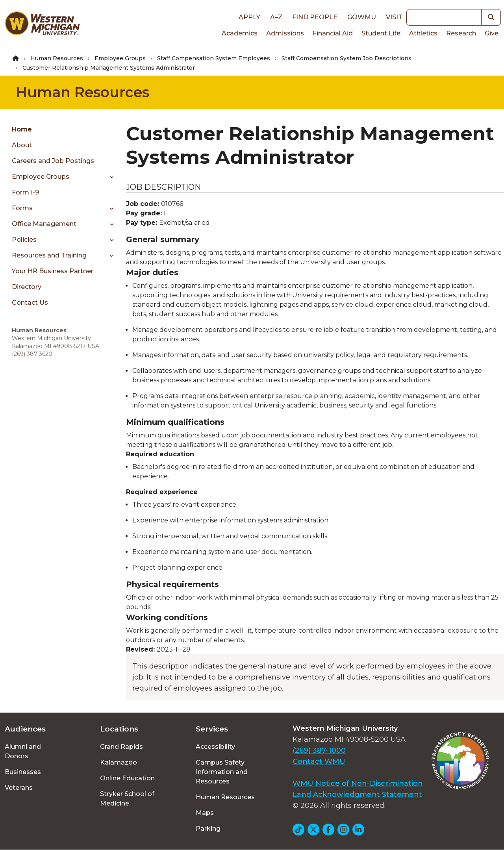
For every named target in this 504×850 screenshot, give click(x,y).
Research (461, 33)
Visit (394, 17)
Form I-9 (25, 192)
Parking (208, 829)
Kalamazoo (119, 762)
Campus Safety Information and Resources (222, 772)
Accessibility (215, 747)
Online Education (127, 778)
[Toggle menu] (109, 177)
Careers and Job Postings (53, 161)
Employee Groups (120, 58)
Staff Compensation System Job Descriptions (346, 58)
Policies (24, 240)
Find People (315, 17)
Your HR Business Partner (53, 271)
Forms (22, 208)
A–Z (276, 17)
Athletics (423, 33)
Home (22, 129)
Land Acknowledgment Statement (357, 794)
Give (492, 33)
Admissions (285, 33)
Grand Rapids (121, 747)
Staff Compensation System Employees (214, 58)
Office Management (44, 224)
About (22, 145)
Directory (27, 287)
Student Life (381, 33)
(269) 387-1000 (319, 750)
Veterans (19, 788)
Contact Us (30, 303)
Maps (205, 813)
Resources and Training (49, 255)
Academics (240, 33)
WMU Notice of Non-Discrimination (358, 783)
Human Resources (57, 58)
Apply (249, 17)
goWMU (362, 17)
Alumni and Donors (23, 751)
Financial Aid (333, 33)
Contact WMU (319, 761)
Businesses (23, 772)
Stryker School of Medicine (127, 799)
